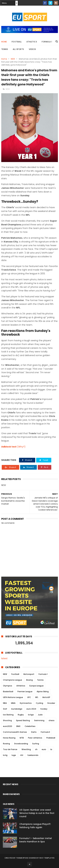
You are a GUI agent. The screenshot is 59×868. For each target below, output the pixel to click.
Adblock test (9, 447)
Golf (5, 709)
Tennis (5, 49)
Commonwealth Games (15, 732)
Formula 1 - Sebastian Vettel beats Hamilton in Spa (36, 840)
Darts (34, 732)
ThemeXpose (22, 858)
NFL (37, 697)
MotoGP (46, 697)
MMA (13, 703)
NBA (5, 703)
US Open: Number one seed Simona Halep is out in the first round (37, 813)
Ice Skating (8, 715)
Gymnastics (26, 703)
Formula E (45, 732)
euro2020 (8, 726)
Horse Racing (9, 738)
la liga (31, 715)
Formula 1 (47, 42)
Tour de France (10, 749)
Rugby (21, 715)
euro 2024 (31, 709)
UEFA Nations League (13, 697)
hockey (44, 709)
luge (14, 755)
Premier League (25, 692)
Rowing (6, 744)
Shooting (7, 720)
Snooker (51, 703)
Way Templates (47, 858)
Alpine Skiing (43, 692)
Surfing (36, 744)
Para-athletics (35, 738)
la (51, 749)
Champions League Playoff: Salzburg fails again (35, 826)
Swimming (39, 720)
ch (36, 749)
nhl (22, 755)
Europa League (37, 686)
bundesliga (17, 709)
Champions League (13, 680)
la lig (5, 755)
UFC (29, 697)
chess (52, 720)
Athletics (32, 42)
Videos (32, 49)
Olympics (8, 686)
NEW (13, 59)
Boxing (29, 680)
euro (44, 749)
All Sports (18, 49)
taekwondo (33, 755)
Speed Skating (23, 720)
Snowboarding (21, 744)
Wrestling (26, 749)
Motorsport (29, 674)
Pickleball (51, 738)
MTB (22, 738)
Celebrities (30, 726)
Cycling (39, 703)
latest (4, 658)
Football (17, 42)
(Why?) (21, 447)
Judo (40, 715)
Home (4, 42)
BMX (18, 726)
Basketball (8, 692)
